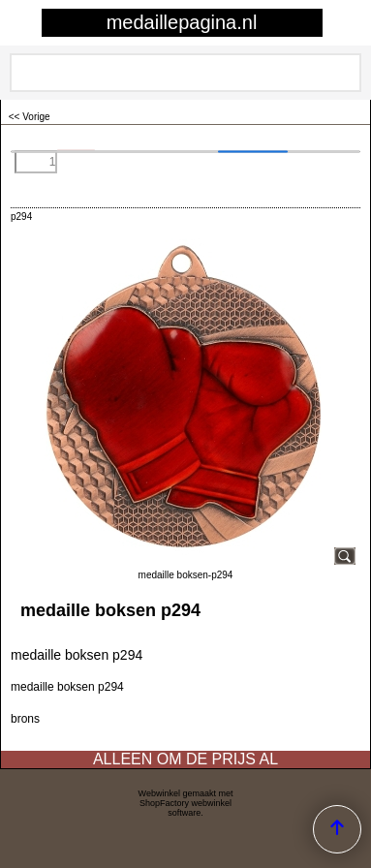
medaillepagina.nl (182, 22)
